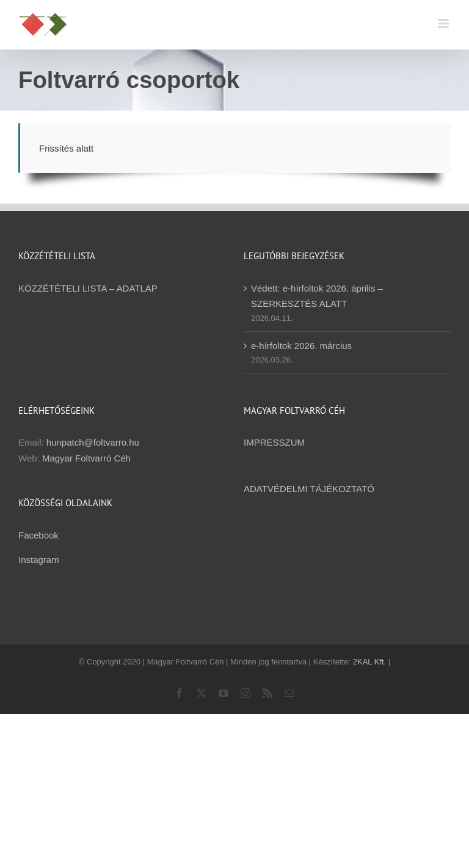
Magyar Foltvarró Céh (86, 458)
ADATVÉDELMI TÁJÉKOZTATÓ (309, 489)
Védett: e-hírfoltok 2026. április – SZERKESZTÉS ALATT (317, 296)
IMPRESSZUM (274, 442)
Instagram (39, 560)
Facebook (38, 535)
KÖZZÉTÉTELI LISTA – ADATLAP (88, 288)
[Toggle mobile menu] (444, 24)
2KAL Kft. (369, 662)
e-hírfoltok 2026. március (301, 346)
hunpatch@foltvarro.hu (93, 442)
